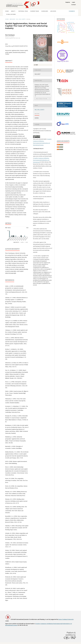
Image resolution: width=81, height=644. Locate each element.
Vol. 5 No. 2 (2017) (21, 19)
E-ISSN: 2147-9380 (11, 14)
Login (73, 2)
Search (72, 11)
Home (7, 11)
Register (68, 2)
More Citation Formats (41, 99)
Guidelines (45, 11)
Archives (53, 11)
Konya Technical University (66, 619)
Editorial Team (23, 11)
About (13, 11)
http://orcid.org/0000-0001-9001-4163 (13, 38)
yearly (27, 242)
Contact (74, 5)
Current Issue (35, 11)
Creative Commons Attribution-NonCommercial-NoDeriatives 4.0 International (41, 160)
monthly (22, 242)
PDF (37, 65)
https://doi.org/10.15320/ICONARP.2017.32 (16, 46)
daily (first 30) (16, 242)
